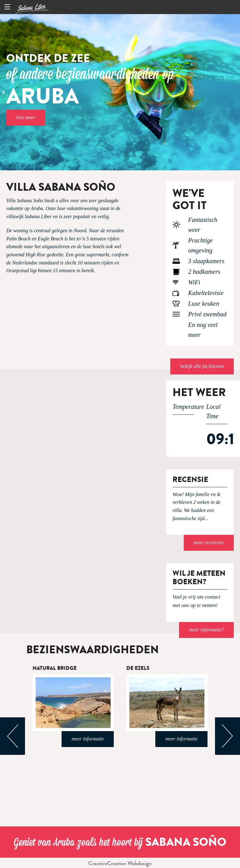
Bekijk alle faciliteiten (202, 366)
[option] (120, 92)
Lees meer (26, 117)
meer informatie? (206, 630)
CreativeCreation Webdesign (120, 863)
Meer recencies (209, 542)
